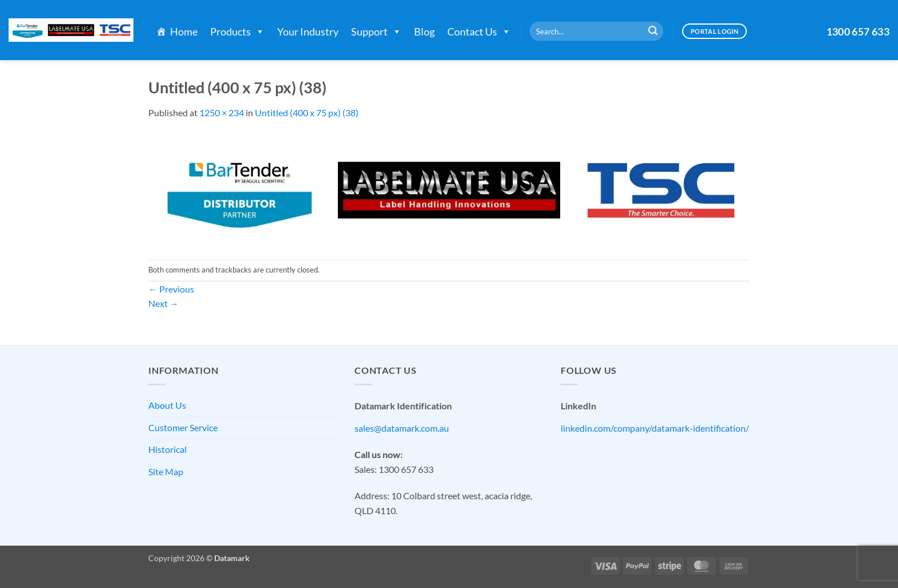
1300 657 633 (858, 31)
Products (237, 31)
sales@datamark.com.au (402, 428)
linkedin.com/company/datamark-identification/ (655, 428)
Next (164, 303)
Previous (171, 289)
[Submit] (653, 31)
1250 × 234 (222, 113)
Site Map (166, 471)
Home (184, 31)
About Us (167, 405)
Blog (424, 31)
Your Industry (308, 31)
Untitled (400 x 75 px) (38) (307, 113)
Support (376, 31)
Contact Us (479, 31)
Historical (168, 449)
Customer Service (183, 427)
